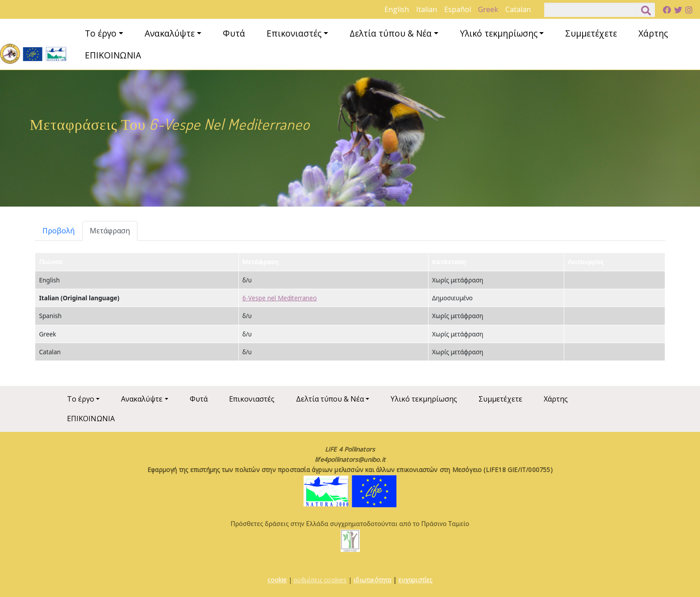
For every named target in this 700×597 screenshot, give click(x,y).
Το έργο (101, 33)
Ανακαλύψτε (170, 33)
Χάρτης (653, 33)
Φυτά (234, 33)
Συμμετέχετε (591, 33)
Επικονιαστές (294, 33)
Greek (488, 9)
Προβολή (58, 231)
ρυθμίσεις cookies (320, 580)
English (397, 9)
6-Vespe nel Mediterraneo (280, 298)
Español (458, 9)
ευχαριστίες (415, 580)
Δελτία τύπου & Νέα (391, 33)
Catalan (518, 9)
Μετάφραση (110, 231)
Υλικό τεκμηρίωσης (499, 33)
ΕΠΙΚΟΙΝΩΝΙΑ (113, 55)
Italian (427, 9)
